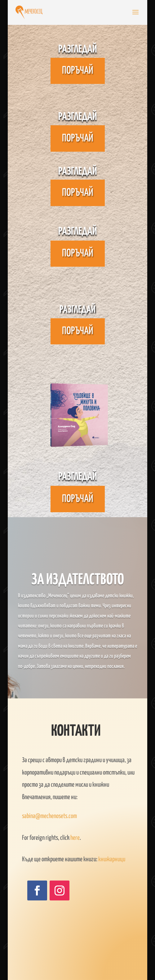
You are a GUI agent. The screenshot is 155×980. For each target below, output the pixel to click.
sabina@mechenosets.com (49, 816)
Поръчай (78, 71)
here (75, 838)
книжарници (112, 859)
